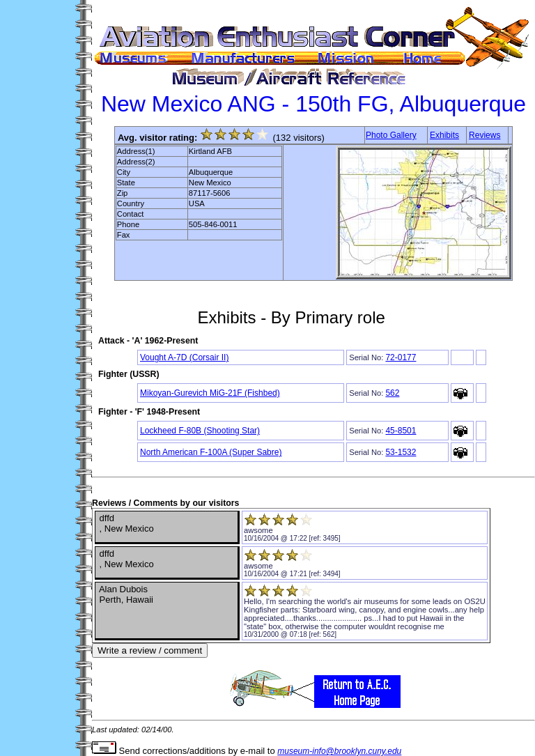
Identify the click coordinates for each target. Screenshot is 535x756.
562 (392, 393)
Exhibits (444, 135)
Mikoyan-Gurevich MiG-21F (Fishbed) (210, 393)
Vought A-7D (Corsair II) (184, 357)
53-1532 (401, 452)
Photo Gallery (391, 135)
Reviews (484, 135)
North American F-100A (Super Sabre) (211, 452)
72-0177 (401, 357)
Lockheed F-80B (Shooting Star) (200, 431)
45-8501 (401, 431)
